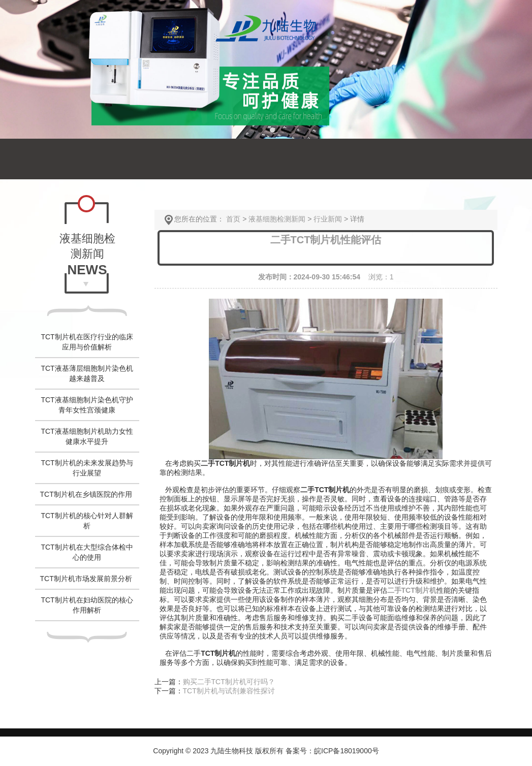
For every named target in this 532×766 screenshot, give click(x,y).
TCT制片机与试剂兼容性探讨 (229, 691)
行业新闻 (328, 219)
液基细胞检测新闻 (277, 219)
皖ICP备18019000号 (347, 751)
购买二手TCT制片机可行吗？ (229, 682)
